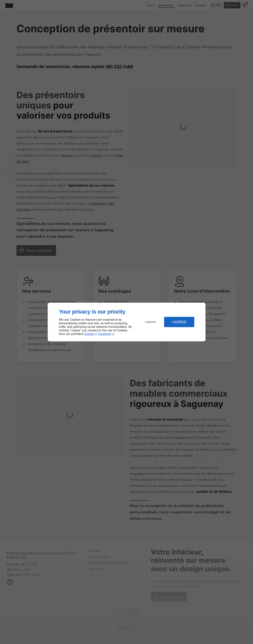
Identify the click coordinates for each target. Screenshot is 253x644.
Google (89, 334)
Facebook (104, 334)
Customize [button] (151, 322)
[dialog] (127, 322)
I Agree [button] (179, 322)
